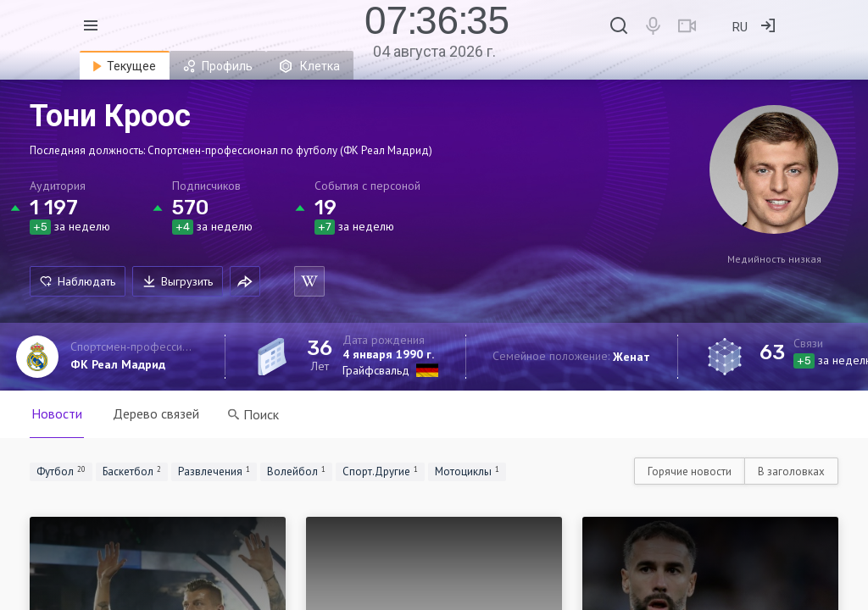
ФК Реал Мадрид (118, 364)
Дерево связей (156, 413)
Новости (57, 413)
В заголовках (791, 471)
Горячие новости (690, 471)
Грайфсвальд (376, 370)
